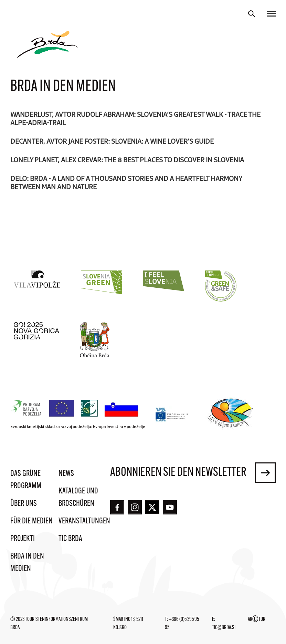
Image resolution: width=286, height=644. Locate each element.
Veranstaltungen (84, 521)
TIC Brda (70, 539)
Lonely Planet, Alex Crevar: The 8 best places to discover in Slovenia (127, 160)
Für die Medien (31, 521)
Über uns (24, 504)
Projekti (23, 539)
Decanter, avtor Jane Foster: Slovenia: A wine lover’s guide (112, 141)
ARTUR (257, 620)
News (66, 474)
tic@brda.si (224, 628)
